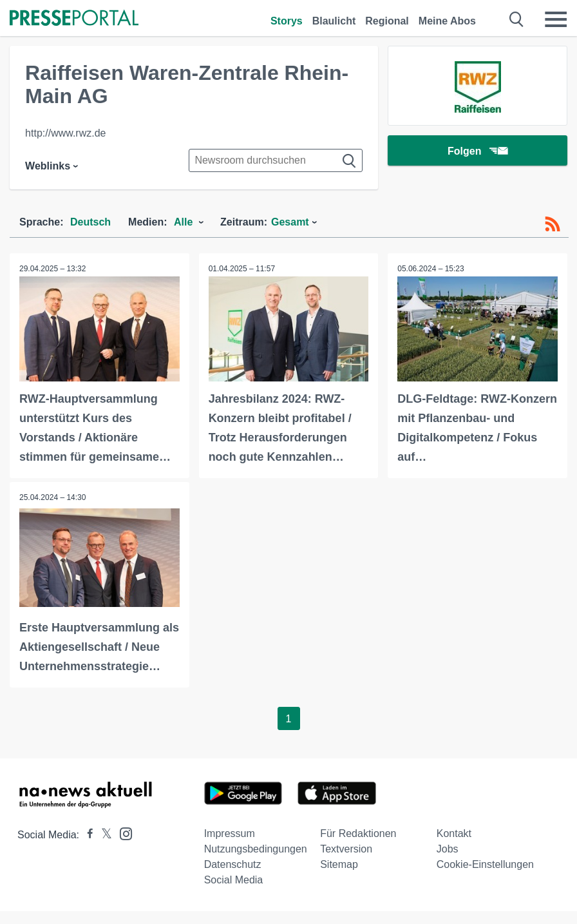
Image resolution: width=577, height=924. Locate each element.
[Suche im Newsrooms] (276, 160)
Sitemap (339, 864)
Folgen (478, 151)
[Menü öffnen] (556, 19)
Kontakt (454, 833)
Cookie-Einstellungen (485, 864)
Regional (387, 21)
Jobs (448, 849)
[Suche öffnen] (517, 19)
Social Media (234, 880)
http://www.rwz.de (65, 133)
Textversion (346, 849)
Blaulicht (334, 21)
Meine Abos (447, 21)
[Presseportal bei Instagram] (122, 833)
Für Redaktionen (358, 833)
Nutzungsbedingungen (256, 849)
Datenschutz (233, 864)
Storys (287, 21)
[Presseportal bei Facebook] (86, 835)
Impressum (230, 833)
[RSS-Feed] (553, 224)
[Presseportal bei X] (103, 835)
